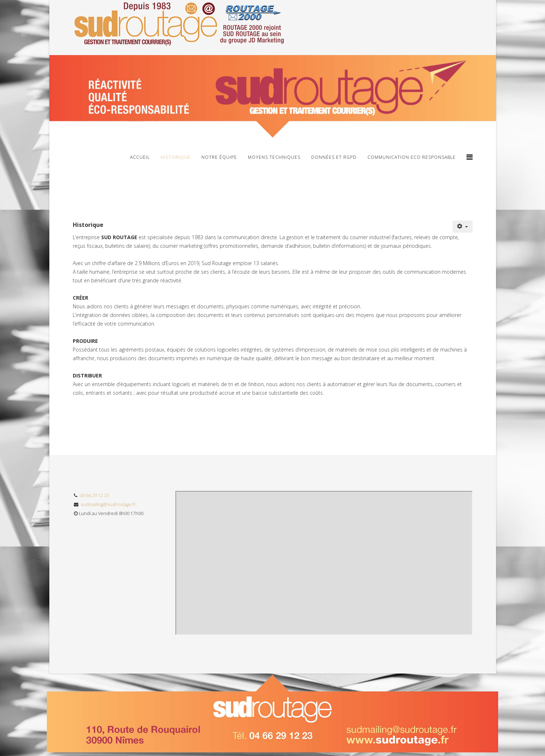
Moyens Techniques (274, 157)
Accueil (140, 157)
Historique (176, 157)
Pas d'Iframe (324, 563)
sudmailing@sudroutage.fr (108, 504)
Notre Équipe (219, 157)
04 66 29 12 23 (94, 495)
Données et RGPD (334, 157)
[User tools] (463, 227)
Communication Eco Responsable (412, 157)
